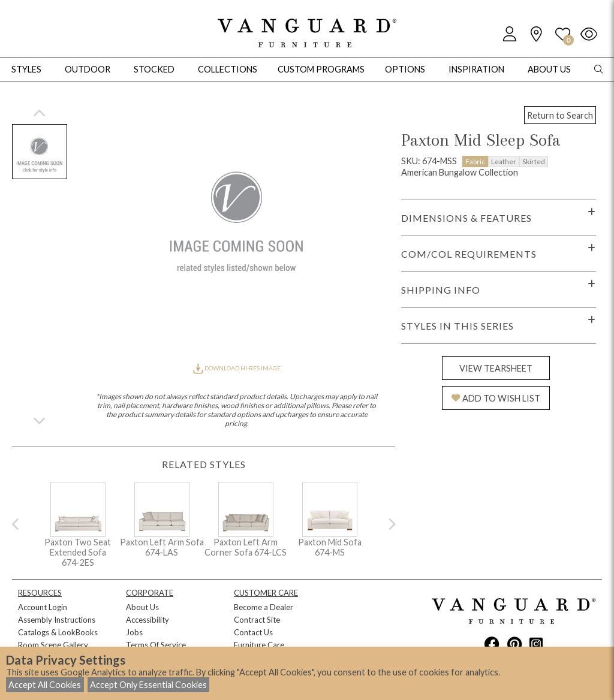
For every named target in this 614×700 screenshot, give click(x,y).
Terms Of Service (156, 645)
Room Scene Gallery (53, 645)
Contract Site (257, 620)
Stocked (154, 69)
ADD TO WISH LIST (496, 398)
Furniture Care (259, 645)
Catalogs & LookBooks (58, 632)
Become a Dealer (264, 607)
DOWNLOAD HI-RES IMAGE (237, 368)
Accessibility (148, 620)
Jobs (134, 632)
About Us (142, 607)
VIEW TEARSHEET (496, 368)
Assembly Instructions (57, 620)
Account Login (43, 607)
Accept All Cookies (45, 685)
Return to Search (560, 115)
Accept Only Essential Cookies (148, 685)
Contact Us (253, 632)
